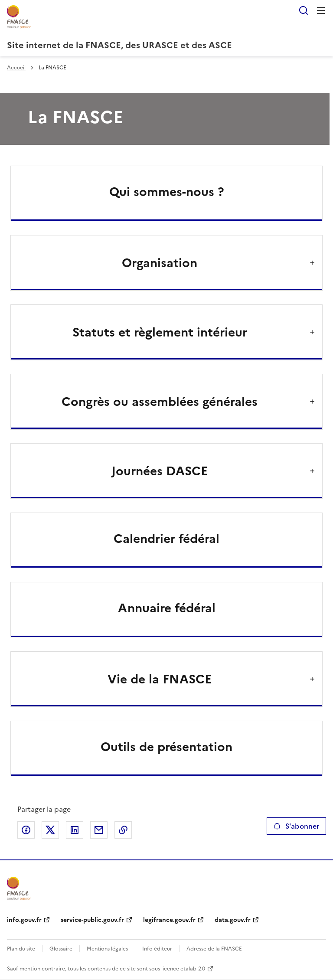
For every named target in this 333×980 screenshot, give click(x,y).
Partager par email (99, 830)
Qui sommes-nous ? (167, 192)
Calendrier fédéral (166, 539)
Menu (321, 10)
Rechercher (304, 10)
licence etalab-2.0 (183, 969)
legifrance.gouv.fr (169, 920)
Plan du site (21, 949)
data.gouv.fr (233, 920)
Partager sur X (50, 830)
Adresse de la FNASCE (214, 949)
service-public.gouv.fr (92, 920)
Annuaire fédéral (167, 608)
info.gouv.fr (24, 920)
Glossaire (61, 949)
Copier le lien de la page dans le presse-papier (123, 830)
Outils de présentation (166, 747)
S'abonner (296, 826)
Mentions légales (107, 949)
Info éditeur (157, 949)
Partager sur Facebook (26, 830)
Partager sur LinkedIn (75, 830)
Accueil (16, 68)
